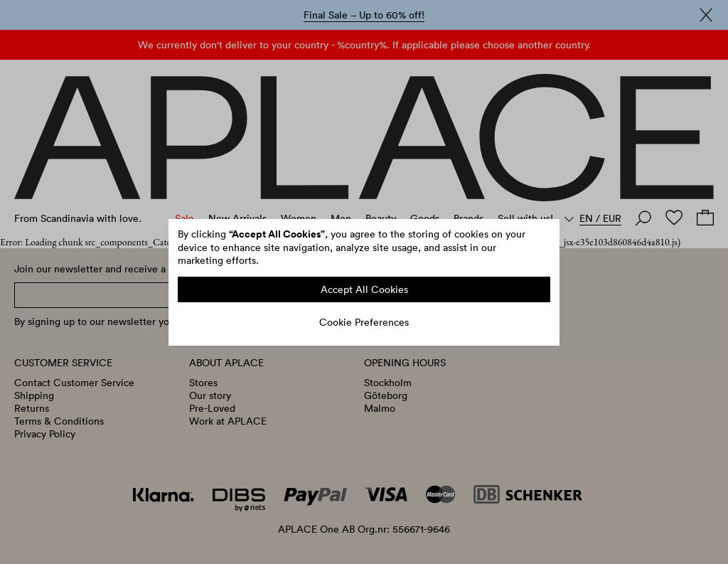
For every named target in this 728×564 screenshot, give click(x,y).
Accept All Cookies (364, 289)
